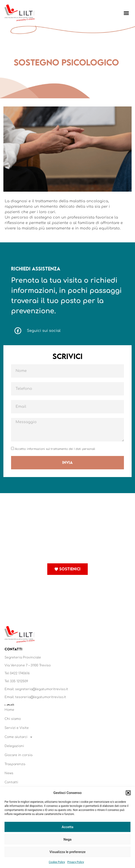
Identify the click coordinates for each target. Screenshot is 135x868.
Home (9, 710)
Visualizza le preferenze (68, 852)
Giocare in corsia (18, 755)
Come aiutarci (19, 737)
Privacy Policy (76, 862)
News (9, 773)
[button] (128, 793)
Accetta (68, 827)
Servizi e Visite (17, 728)
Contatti (11, 782)
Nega (67, 839)
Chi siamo (13, 719)
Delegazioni (14, 746)
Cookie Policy (57, 862)
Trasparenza (15, 764)
